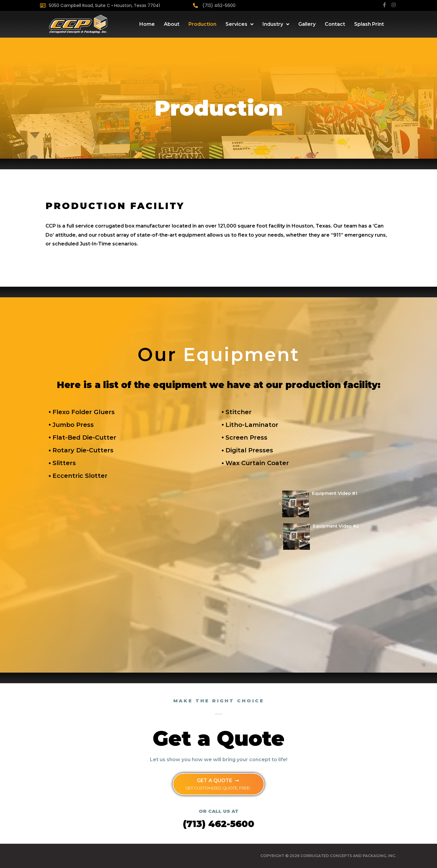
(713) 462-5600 (219, 5)
